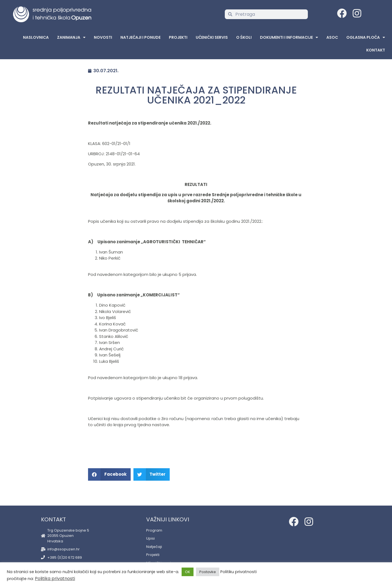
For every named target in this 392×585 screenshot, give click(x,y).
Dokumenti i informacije (289, 37)
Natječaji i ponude (140, 37)
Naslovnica (36, 37)
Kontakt (376, 50)
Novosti (103, 37)
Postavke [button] (208, 572)
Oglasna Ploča (366, 37)
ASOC (332, 37)
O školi (244, 37)
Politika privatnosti (55, 578)
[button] (109, 474)
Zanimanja (71, 37)
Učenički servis (212, 37)
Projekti (178, 37)
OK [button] (188, 572)
